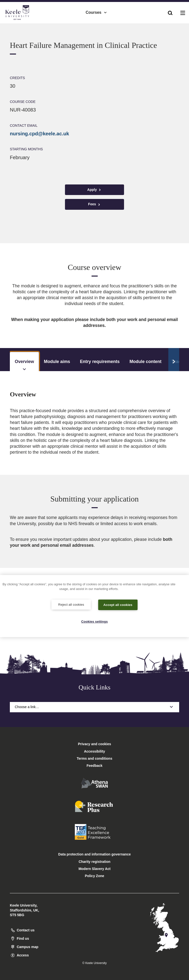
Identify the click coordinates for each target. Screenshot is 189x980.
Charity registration (94, 862)
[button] (170, 10)
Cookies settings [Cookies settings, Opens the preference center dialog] (95, 621)
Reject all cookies (71, 604)
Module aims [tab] (57, 362)
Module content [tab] (145, 362)
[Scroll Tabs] (174, 360)
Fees (94, 204)
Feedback (95, 766)
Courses (96, 10)
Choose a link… (94, 707)
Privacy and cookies (95, 744)
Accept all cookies (118, 604)
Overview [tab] (24, 365)
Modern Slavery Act (94, 869)
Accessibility (18, 24)
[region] (94, 606)
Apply (95, 190)
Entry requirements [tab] (100, 362)
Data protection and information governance (95, 854)
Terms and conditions (94, 758)
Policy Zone (95, 876)
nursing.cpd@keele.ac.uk (39, 134)
